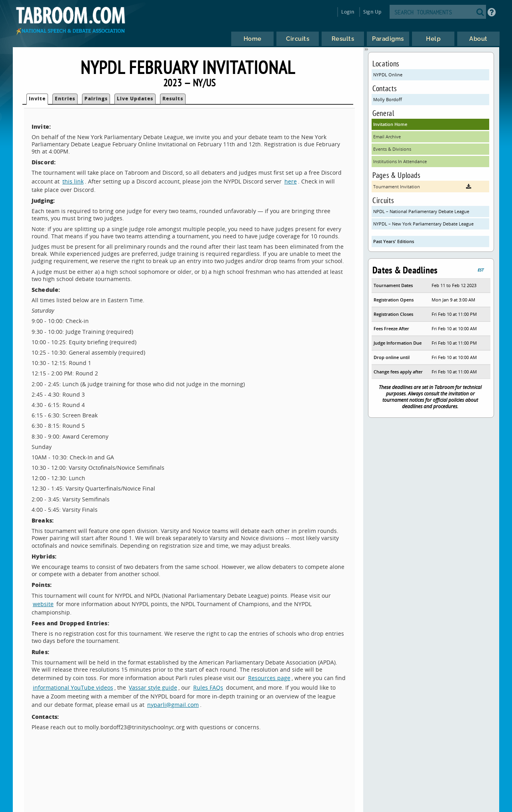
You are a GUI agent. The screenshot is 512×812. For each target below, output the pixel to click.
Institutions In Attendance (400, 161)
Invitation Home (390, 124)
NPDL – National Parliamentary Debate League (421, 211)
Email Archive (387, 137)
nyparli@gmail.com (173, 705)
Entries (65, 99)
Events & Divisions (392, 149)
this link (73, 181)
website (43, 604)
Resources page (269, 678)
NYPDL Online (388, 75)
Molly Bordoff (388, 99)
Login (348, 12)
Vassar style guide (153, 687)
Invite (37, 99)
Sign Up (372, 12)
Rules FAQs (208, 687)
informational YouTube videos (73, 687)
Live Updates (135, 99)
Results (173, 99)
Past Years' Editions (394, 241)
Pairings (96, 99)
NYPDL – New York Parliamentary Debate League (423, 224)
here (291, 181)
